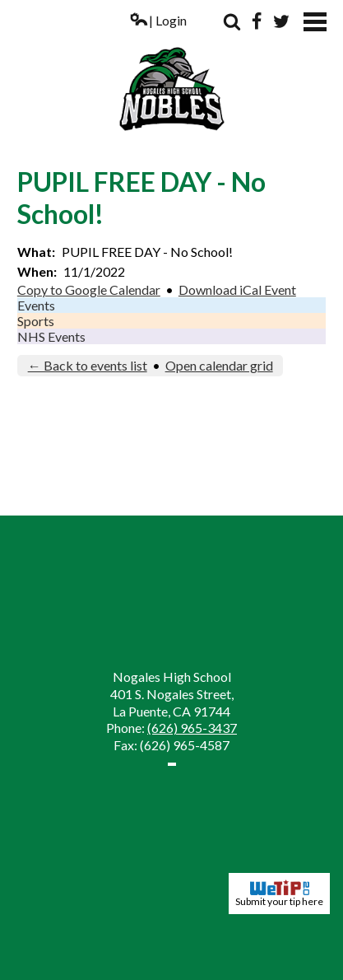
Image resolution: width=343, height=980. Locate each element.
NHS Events (51, 336)
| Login (158, 20)
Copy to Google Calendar (89, 289)
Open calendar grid (219, 365)
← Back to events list (88, 365)
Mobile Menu (315, 22)
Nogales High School (171, 72)
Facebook (257, 21)
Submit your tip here (279, 894)
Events (36, 305)
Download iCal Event (237, 289)
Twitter (281, 21)
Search (232, 21)
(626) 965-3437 (192, 728)
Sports (36, 321)
